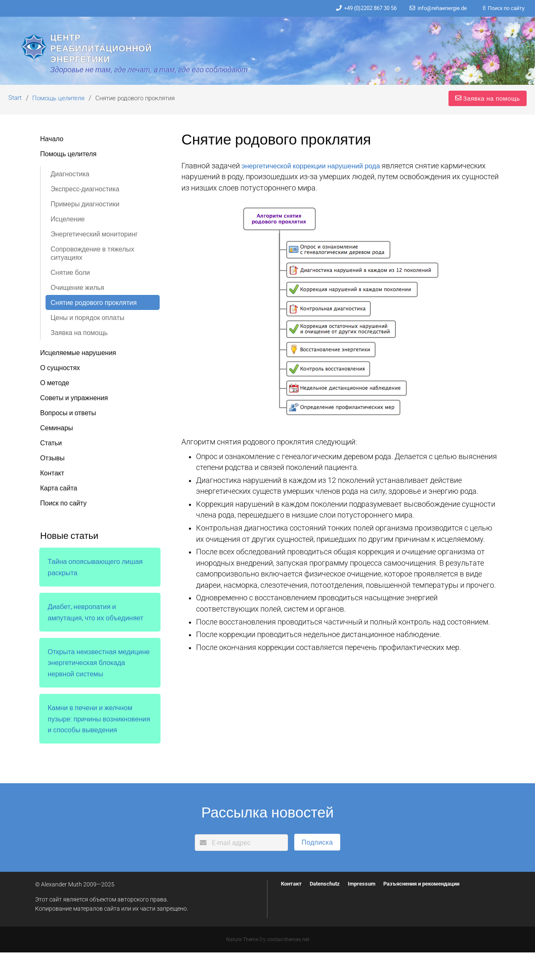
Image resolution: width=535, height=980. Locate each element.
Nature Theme (241, 967)
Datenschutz (329, 911)
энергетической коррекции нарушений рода (316, 183)
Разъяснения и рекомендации (433, 911)
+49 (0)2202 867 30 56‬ (360, 8)
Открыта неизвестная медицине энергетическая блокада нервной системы (92, 679)
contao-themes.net (289, 967)
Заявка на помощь (485, 114)
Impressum (368, 911)
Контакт (292, 911)
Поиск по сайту (505, 8)
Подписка (317, 870)
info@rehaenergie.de (437, 8)
